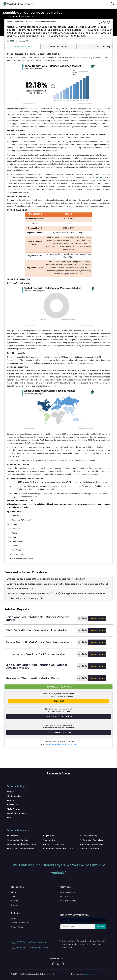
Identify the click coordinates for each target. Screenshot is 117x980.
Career (14, 897)
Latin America (14, 809)
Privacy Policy (17, 927)
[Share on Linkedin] (105, 22)
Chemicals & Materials (17, 840)
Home (9, 22)
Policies (16, 913)
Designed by (83, 974)
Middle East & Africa (16, 813)
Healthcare (19, 22)
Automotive (49, 840)
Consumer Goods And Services (21, 848)
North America (14, 796)
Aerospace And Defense (92, 844)
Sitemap (15, 905)
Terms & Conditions (20, 923)
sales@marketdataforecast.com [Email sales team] (63, 744)
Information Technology (92, 840)
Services (65, 887)
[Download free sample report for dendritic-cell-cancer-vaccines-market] (59, 687)
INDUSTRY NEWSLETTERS (75, 915)
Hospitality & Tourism (90, 848)
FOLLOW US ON (59, 959)
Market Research (68, 897)
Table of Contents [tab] (59, 47)
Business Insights (68, 892)
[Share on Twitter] (109, 22)
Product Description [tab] (23, 47)
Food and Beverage (89, 836)
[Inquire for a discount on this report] (59, 733)
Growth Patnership (68, 901)
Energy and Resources (53, 844)
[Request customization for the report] (59, 716)
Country (11, 818)
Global (10, 792)
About (14, 892)
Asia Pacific (13, 805)
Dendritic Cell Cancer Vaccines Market (41, 22)
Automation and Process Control (58, 848)
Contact (15, 901)
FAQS (13, 918)
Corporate (18, 887)
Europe (11, 800)
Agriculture (49, 836)
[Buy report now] (59, 701)
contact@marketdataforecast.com (29, 948)
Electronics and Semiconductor (21, 844)
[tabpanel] (59, 306)
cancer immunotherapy (99, 177)
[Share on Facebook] (100, 22)
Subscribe (101, 927)
